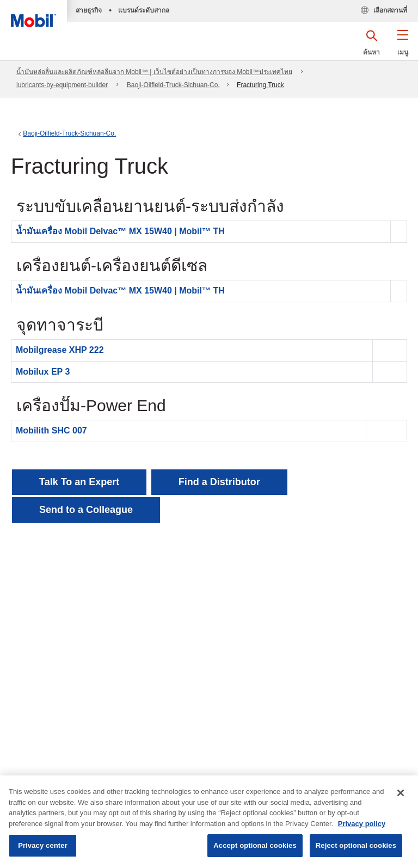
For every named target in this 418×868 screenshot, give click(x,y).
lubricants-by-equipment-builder (62, 85)
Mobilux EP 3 (43, 372)
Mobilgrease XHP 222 (60, 350)
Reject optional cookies (356, 845)
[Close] (401, 793)
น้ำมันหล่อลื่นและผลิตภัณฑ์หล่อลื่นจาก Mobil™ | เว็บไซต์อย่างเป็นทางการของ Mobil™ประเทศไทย (154, 72)
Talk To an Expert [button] (79, 482)
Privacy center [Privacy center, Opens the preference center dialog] (43, 845)
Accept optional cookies (255, 845)
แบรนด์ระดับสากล (144, 10)
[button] (402, 46)
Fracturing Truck (260, 85)
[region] (209, 822)
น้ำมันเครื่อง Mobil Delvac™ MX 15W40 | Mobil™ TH (120, 231)
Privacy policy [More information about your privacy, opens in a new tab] (362, 824)
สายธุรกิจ (89, 10)
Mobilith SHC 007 (51, 430)
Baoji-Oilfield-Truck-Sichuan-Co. (173, 85)
